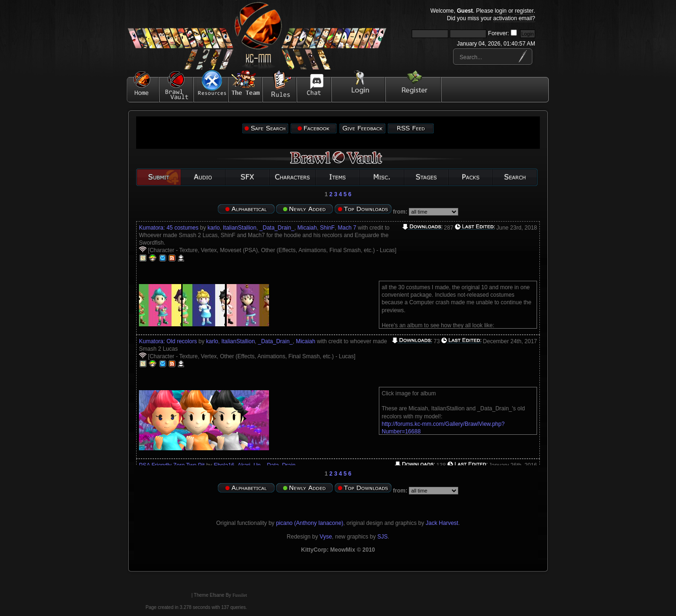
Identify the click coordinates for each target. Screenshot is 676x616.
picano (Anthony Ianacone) (310, 523)
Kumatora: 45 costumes (169, 228)
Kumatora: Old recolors (168, 341)
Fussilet (240, 595)
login (501, 11)
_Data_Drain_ (277, 228)
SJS (383, 537)
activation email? (514, 18)
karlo (214, 228)
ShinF (327, 228)
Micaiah (307, 228)
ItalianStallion (240, 228)
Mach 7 (347, 228)
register (524, 11)
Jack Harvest (442, 523)
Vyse (326, 537)
